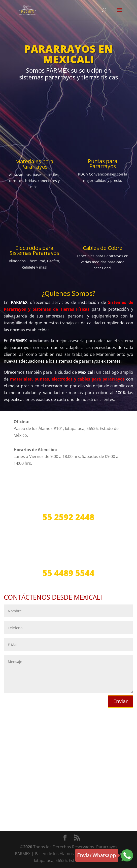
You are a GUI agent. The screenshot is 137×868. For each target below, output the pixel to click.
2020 (28, 847)
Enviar (121, 701)
